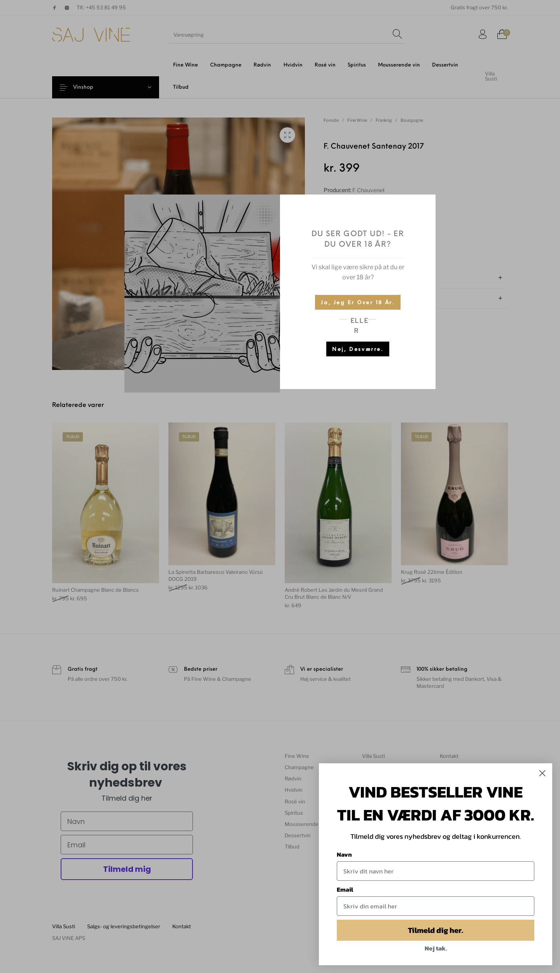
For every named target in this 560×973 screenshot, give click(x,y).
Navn (344, 854)
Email (345, 889)
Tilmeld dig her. (436, 930)
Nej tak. (436, 948)
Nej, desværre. (358, 350)
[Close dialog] (542, 773)
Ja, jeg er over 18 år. (358, 303)
